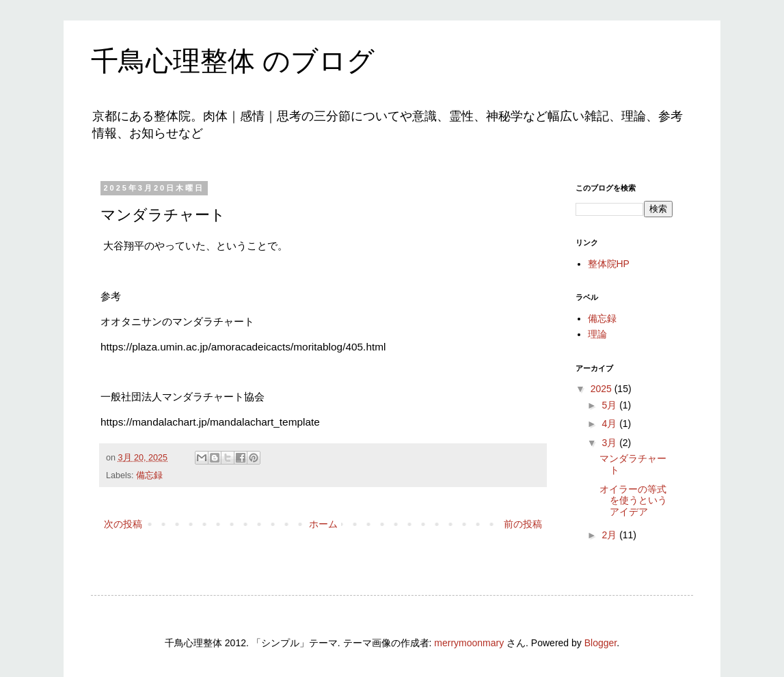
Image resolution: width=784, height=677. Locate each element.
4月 (610, 424)
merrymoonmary (469, 643)
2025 (603, 389)
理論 (597, 334)
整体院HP (609, 264)
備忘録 (149, 475)
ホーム (323, 524)
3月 (610, 443)
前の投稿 (523, 524)
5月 (610, 405)
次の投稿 (123, 524)
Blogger (600, 643)
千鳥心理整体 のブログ (233, 61)
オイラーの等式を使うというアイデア (633, 501)
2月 (610, 535)
